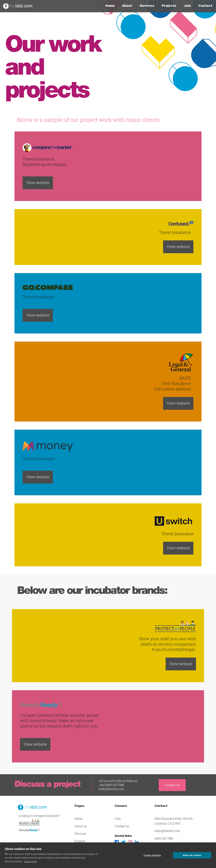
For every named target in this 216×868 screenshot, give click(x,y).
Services (147, 6)
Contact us (122, 826)
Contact (205, 6)
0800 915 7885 (164, 838)
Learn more (31, 861)
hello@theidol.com (111, 789)
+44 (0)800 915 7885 (111, 785)
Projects (169, 6)
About (127, 6)
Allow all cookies (192, 855)
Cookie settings (152, 855)
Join (187, 6)
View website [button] (38, 183)
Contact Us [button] (172, 785)
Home (112, 6)
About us (81, 826)
